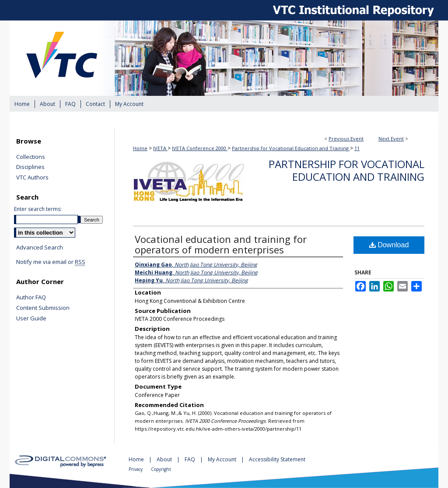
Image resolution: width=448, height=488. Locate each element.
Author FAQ (31, 298)
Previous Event (346, 139)
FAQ (191, 459)
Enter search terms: (38, 209)
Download (389, 245)
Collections (31, 157)
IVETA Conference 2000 (200, 148)
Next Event (391, 139)
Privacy (136, 469)
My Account (223, 459)
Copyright (161, 469)
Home (140, 148)
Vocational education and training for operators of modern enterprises (221, 244)
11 (357, 148)
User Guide (31, 319)
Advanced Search (40, 247)
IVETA (160, 148)
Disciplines (30, 167)
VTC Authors (32, 178)
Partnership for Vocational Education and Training (291, 148)
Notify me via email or (51, 262)
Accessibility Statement (277, 459)
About (165, 459)
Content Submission (43, 308)
